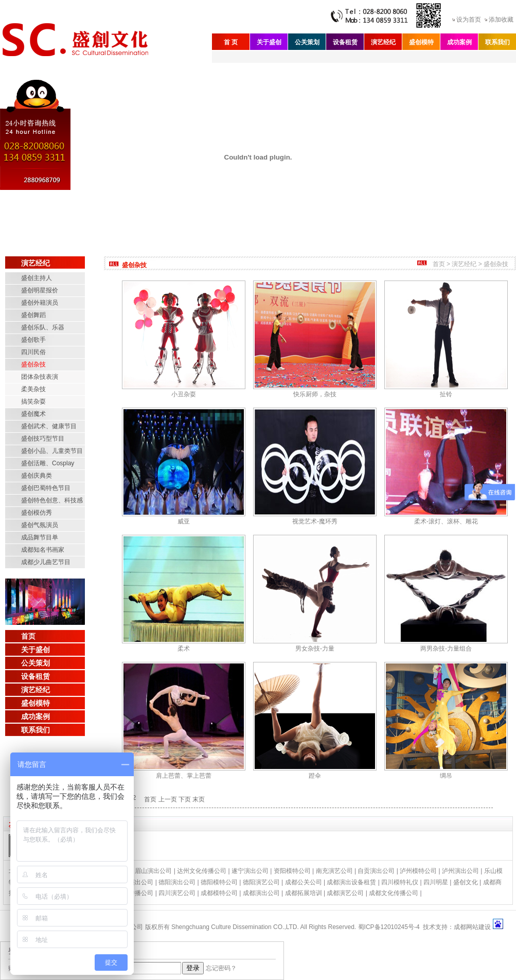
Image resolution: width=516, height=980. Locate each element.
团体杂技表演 (40, 377)
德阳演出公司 (177, 882)
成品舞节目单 (40, 537)
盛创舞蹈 (33, 315)
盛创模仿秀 (37, 513)
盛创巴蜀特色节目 (46, 488)
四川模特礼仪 (400, 882)
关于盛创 (269, 42)
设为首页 (469, 20)
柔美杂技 (33, 389)
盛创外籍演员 (40, 303)
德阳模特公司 (219, 882)
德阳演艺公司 (261, 882)
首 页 (231, 42)
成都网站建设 (472, 927)
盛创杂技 (33, 364)
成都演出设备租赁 (351, 882)
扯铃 (446, 394)
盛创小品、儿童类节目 (52, 451)
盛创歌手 (33, 340)
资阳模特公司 (292, 871)
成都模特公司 (219, 893)
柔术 (184, 649)
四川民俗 (33, 352)
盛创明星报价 (40, 290)
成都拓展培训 (304, 893)
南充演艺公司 (334, 871)
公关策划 (307, 42)
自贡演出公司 (376, 871)
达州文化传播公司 (202, 871)
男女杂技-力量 (315, 649)
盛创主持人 (37, 278)
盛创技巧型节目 (43, 439)
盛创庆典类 (37, 476)
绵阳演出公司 (135, 882)
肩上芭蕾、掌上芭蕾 (184, 776)
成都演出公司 (261, 893)
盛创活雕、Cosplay (48, 463)
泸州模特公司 (418, 871)
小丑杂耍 (184, 394)
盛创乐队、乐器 (43, 327)
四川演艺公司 (177, 893)
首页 (28, 636)
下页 (185, 799)
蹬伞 (315, 776)
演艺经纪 (383, 42)
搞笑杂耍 (33, 401)
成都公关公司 (304, 882)
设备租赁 (345, 42)
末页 (199, 799)
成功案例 (459, 42)
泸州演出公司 (460, 871)
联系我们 (497, 42)
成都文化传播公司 (394, 893)
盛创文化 (466, 882)
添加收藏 (501, 20)
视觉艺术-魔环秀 (315, 521)
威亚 (184, 521)
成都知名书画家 (43, 550)
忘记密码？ (221, 968)
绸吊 (446, 776)
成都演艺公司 (345, 893)
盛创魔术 (33, 414)
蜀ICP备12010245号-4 (389, 927)
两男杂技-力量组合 (446, 649)
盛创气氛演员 (40, 525)
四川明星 (436, 882)
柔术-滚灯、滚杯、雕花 (446, 521)
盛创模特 (421, 42)
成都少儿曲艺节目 (46, 562)
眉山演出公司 (153, 871)
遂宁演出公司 (250, 871)
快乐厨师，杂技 (315, 394)
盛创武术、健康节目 (49, 426)
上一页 (168, 799)
